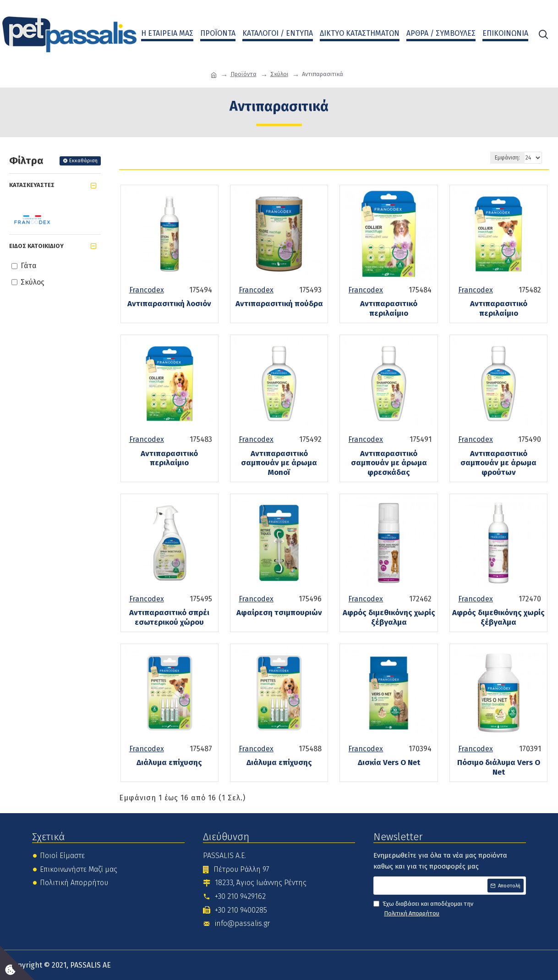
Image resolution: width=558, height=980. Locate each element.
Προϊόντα (243, 74)
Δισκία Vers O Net (389, 763)
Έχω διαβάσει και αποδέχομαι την (423, 909)
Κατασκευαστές (32, 185)
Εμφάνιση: (507, 158)
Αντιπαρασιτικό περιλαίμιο (389, 308)
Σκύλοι (279, 74)
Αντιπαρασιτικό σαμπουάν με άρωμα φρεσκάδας (389, 463)
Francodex (147, 290)
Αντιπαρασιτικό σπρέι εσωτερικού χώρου (169, 617)
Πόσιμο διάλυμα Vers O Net (499, 767)
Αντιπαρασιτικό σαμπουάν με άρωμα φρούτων (498, 463)
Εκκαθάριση (83, 161)
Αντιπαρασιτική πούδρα (279, 304)
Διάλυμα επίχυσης (169, 763)
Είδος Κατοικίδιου (36, 246)
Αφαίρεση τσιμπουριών (279, 613)
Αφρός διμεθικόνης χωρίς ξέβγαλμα (389, 617)
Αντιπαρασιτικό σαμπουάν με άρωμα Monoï (279, 463)
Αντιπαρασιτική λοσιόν (169, 304)
